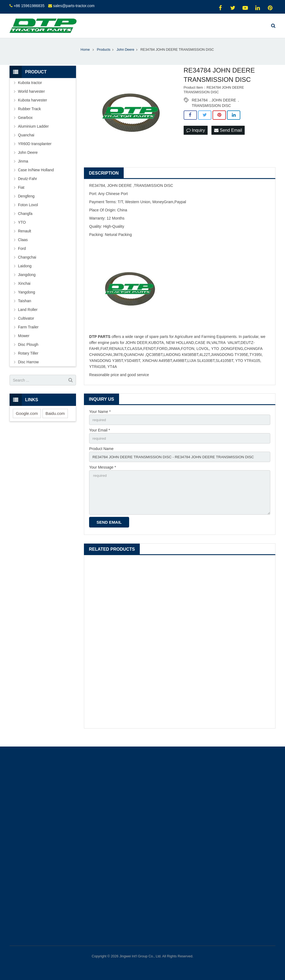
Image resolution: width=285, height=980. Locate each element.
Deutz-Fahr (28, 185)
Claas (23, 246)
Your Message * (102, 474)
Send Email (228, 136)
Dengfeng (26, 202)
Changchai (27, 263)
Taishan (25, 307)
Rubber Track (29, 115)
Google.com (27, 419)
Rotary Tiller (28, 359)
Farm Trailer (28, 333)
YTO (22, 228)
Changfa (25, 220)
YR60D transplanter (35, 150)
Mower (24, 342)
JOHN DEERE (224, 106)
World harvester (31, 97)
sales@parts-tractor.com (74, 6)
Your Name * (100, 418)
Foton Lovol (28, 211)
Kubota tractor (30, 89)
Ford (22, 254)
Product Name (101, 455)
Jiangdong (27, 281)
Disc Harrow (28, 368)
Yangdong (27, 298)
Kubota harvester (33, 106)
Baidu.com (55, 419)
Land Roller (28, 316)
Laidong (25, 272)
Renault (25, 237)
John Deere (28, 158)
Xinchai (24, 289)
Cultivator (26, 324)
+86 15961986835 (29, 6)
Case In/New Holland (36, 176)
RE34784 (200, 106)
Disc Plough (28, 350)
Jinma (23, 167)
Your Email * (100, 437)
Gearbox (25, 124)
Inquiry (196, 136)
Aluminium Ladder (33, 132)
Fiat (21, 193)
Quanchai (26, 141)
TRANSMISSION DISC (211, 112)
